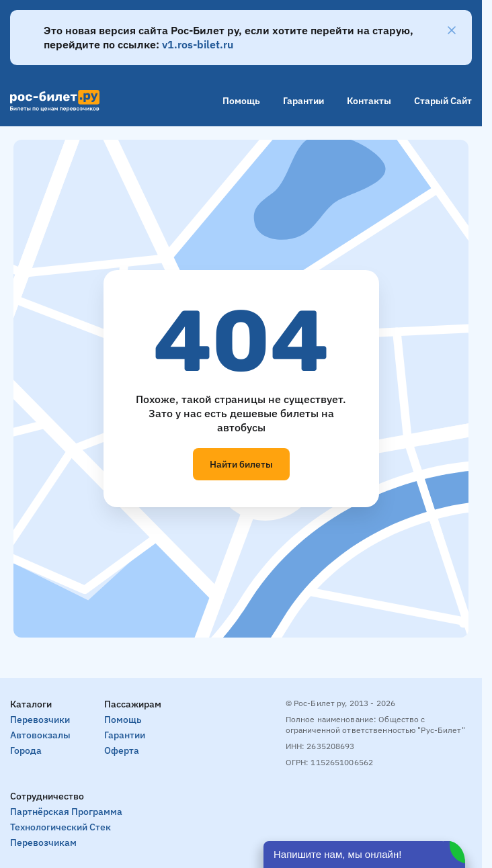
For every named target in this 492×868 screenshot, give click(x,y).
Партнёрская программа (66, 812)
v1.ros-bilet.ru (198, 44)
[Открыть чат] (364, 855)
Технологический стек (60, 827)
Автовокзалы (40, 735)
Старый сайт (443, 101)
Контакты (369, 101)
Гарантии (303, 101)
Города (26, 750)
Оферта (122, 750)
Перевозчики (40, 720)
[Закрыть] (452, 30)
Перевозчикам (43, 842)
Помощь (241, 101)
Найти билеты (241, 464)
